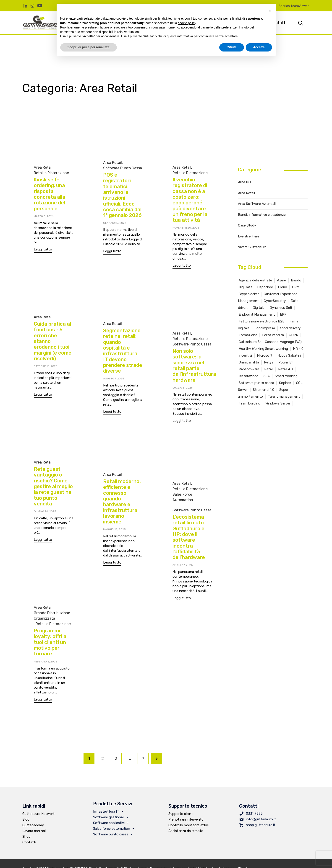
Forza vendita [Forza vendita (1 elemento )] (273, 335)
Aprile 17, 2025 (183, 567)
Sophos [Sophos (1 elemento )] (285, 383)
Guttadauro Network (38, 814)
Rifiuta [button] (232, 47)
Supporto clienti (181, 814)
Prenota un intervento (186, 819)
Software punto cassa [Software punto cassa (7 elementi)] (256, 383)
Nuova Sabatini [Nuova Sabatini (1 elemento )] (289, 355)
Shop (26, 837)
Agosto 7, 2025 (114, 379)
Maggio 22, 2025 (114, 529)
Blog (26, 819)
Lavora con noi (34, 831)
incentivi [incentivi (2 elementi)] (245, 355)
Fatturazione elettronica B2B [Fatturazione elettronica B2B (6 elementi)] (262, 321)
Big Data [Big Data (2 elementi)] (246, 287)
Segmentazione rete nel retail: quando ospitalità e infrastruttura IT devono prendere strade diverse (123, 351)
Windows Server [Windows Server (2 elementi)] (278, 403)
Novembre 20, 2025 (186, 228)
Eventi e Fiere (249, 236)
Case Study (247, 225)
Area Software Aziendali (257, 204)
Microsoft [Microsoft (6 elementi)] (265, 355)
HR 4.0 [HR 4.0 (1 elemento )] (298, 349)
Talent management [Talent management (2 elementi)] (284, 397)
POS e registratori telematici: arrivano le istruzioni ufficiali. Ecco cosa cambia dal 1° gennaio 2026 (122, 195)
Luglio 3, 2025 (183, 388)
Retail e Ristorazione (51, 173)
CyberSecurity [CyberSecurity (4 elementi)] (275, 301)
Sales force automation (114, 829)
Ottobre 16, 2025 (46, 366)
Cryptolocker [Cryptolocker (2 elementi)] (249, 294)
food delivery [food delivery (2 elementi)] (290, 328)
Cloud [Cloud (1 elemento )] (283, 287)
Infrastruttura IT (108, 811)
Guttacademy (33, 825)
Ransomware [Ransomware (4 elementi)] (249, 369)
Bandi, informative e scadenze (262, 215)
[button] (43, 250)
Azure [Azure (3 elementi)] (281, 280)
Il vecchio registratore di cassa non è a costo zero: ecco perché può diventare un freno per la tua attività (190, 200)
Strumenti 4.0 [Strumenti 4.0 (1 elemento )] (264, 390)
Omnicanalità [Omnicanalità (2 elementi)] (249, 362)
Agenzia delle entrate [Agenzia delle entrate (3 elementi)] (255, 280)
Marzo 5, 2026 (44, 216)
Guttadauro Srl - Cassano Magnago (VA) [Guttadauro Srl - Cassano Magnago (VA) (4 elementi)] (270, 342)
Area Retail (43, 167)
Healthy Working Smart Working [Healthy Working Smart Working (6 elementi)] (263, 349)
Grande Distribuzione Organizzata (52, 623)
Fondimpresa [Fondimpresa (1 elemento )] (265, 328)
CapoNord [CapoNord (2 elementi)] (265, 287)
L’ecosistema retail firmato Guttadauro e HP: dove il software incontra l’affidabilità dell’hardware (189, 539)
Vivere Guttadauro (252, 247)
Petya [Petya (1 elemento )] (269, 362)
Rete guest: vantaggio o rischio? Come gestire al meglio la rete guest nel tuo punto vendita (53, 486)
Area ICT (245, 182)
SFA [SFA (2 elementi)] (267, 376)
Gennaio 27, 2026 (115, 223)
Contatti (29, 842)
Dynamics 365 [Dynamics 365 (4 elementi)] (281, 308)
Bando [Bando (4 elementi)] (296, 280)
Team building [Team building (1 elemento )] (250, 403)
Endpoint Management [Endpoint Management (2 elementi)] (257, 314)
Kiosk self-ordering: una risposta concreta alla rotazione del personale (50, 194)
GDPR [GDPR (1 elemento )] (294, 335)
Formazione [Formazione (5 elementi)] (248, 335)
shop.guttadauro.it (261, 825)
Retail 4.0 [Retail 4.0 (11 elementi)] (285, 369)
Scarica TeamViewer (294, 6)
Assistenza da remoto (186, 831)
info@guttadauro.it (261, 819)
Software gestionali (111, 817)
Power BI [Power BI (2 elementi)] (285, 362)
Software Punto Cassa (123, 168)
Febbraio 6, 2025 (46, 669)
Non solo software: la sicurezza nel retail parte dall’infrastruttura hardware (194, 365)
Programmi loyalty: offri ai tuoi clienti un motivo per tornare (51, 649)
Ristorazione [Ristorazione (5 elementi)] (249, 376)
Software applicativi (111, 823)
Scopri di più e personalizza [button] (89, 47)
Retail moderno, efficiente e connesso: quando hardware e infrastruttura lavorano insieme (122, 502)
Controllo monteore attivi (188, 825)
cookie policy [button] (187, 23)
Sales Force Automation (183, 499)
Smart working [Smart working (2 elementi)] (286, 376)
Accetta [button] (259, 47)
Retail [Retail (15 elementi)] (269, 369)
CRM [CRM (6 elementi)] (296, 287)
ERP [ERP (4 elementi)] (283, 314)
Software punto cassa (113, 834)
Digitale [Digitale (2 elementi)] (259, 308)
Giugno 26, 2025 (45, 511)
